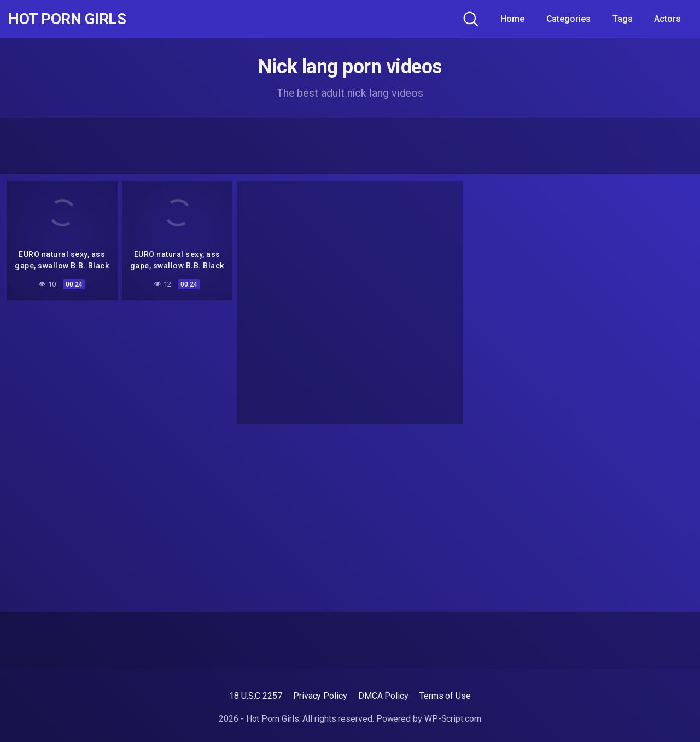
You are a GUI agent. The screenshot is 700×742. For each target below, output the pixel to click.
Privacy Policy (320, 696)
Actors (667, 19)
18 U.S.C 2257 (256, 696)
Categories (568, 19)
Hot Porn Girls (67, 19)
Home (512, 19)
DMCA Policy (383, 696)
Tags (623, 19)
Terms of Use (445, 696)
